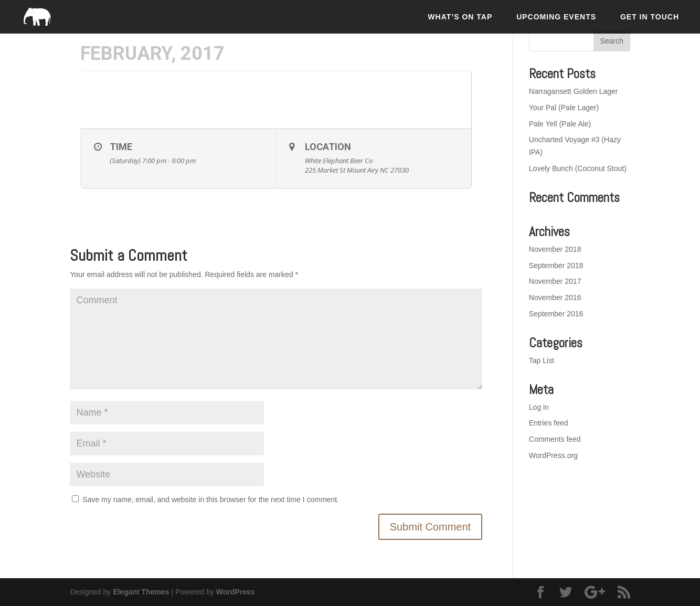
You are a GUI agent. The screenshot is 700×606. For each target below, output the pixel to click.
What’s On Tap (460, 17)
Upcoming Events (556, 17)
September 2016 (556, 314)
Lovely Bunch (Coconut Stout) (578, 168)
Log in (539, 407)
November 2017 (555, 281)
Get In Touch (650, 17)
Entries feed (549, 423)
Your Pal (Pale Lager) (564, 108)
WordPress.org (553, 455)
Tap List (542, 360)
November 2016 (555, 297)
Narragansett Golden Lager (574, 91)
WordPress (236, 592)
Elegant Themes (141, 592)
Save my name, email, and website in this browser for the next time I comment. (211, 499)
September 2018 (556, 265)
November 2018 (555, 249)
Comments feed (555, 439)
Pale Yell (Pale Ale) (560, 124)
